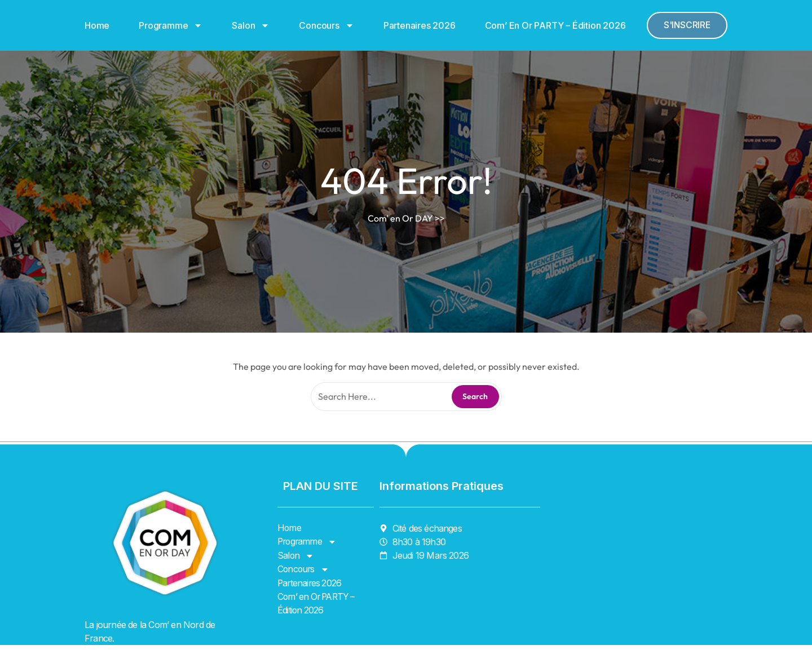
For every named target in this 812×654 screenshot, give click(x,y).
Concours (326, 25)
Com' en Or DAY (400, 218)
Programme (171, 25)
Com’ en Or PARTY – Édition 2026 (555, 25)
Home (97, 25)
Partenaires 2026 (420, 25)
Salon (251, 25)
